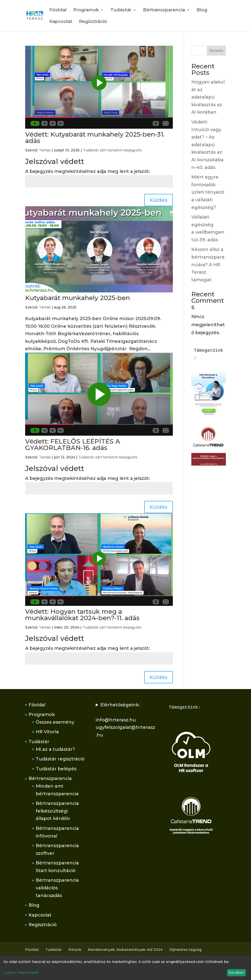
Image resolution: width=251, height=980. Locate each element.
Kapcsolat (61, 22)
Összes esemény (55, 722)
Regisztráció (93, 22)
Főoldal (58, 10)
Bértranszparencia (164, 10)
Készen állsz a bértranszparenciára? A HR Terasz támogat (208, 265)
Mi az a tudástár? (55, 749)
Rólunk (75, 950)
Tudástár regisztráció (60, 759)
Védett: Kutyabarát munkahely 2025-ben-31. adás (95, 138)
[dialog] (125, 968)
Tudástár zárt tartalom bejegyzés (112, 150)
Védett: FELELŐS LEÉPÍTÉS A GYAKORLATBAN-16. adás (73, 445)
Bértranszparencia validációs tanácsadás (57, 888)
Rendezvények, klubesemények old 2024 (125, 950)
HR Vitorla (47, 732)
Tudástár (121, 10)
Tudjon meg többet (21, 973)
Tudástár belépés (56, 769)
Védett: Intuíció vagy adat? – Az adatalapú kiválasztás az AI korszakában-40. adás (207, 145)
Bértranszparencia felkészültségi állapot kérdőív (57, 811)
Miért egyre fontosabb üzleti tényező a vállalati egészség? (208, 192)
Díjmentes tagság (186, 950)
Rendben (236, 973)
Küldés (159, 200)
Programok (86, 10)
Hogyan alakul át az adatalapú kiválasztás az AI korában (208, 97)
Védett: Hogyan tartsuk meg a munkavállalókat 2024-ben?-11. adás (82, 615)
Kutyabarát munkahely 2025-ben (78, 298)
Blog (202, 10)
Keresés (216, 51)
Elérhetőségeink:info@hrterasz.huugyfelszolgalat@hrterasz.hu (125, 720)
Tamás (45, 150)
